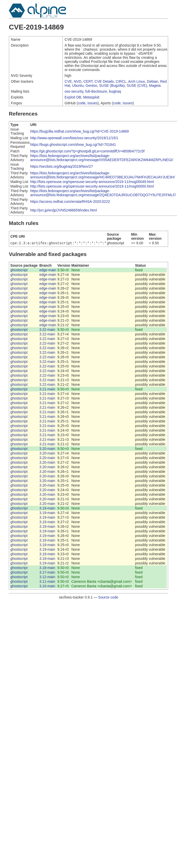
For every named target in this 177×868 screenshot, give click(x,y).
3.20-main (47, 449)
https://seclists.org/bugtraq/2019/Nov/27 (62, 166)
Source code (108, 598)
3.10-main (47, 587)
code (82, 103)
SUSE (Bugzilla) (112, 86)
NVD (78, 81)
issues (93, 103)
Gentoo (91, 86)
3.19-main (47, 509)
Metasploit (91, 97)
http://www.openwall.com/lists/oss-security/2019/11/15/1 (74, 138)
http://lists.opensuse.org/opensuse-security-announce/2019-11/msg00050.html (92, 186)
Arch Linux (137, 81)
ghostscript (19, 271)
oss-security (74, 91)
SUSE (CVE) (137, 86)
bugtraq (115, 91)
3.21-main (47, 390)
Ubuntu (78, 86)
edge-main (48, 271)
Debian (153, 81)
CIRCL (121, 81)
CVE (68, 81)
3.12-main (47, 577)
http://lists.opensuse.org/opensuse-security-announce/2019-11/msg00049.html (92, 182)
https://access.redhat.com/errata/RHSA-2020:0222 (70, 202)
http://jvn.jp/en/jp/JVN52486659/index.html (63, 210)
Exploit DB (73, 97)
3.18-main (47, 568)
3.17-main (47, 573)
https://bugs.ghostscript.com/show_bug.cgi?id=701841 (73, 145)
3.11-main (47, 582)
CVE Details (104, 81)
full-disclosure (96, 91)
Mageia (155, 86)
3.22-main (47, 330)
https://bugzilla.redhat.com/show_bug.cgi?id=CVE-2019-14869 (79, 131)
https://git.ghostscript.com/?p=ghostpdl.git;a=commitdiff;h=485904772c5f (87, 151)
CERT (88, 81)
